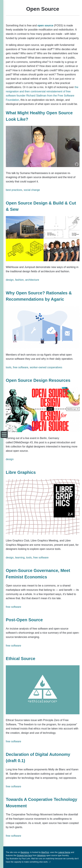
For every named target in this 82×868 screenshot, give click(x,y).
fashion (19, 280)
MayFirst (45, 852)
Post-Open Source (24, 620)
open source (45, 25)
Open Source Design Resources (38, 380)
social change (32, 190)
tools (9, 367)
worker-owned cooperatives (46, 367)
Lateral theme (64, 852)
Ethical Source (21, 659)
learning (20, 558)
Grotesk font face (24, 855)
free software (21, 367)
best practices (14, 190)
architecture (32, 280)
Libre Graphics (21, 472)
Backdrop (25, 852)
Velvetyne (41, 855)
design (10, 280)
